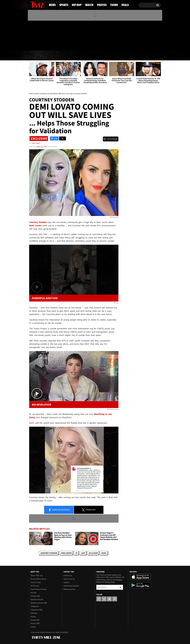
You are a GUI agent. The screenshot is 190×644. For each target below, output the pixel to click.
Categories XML (37, 610)
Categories (35, 606)
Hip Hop (74, 56)
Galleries (34, 613)
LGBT (83, 553)
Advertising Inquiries (71, 586)
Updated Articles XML (39, 603)
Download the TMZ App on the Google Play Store (140, 585)
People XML (35, 620)
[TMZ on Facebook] (31, 35)
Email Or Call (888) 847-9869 (57, 46)
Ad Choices (35, 586)
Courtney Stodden (49, 553)
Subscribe (120, 587)
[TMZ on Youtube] (39, 35)
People (33, 617)
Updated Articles (37, 600)
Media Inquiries (69, 589)
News (35, 56)
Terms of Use (36, 582)
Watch (94, 56)
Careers (66, 582)
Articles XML (35, 596)
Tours (133, 56)
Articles (33, 593)
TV (76, 553)
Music (104, 553)
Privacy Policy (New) (38, 579)
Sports (53, 56)
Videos (33, 627)
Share (59, 510)
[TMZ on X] (35, 35)
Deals (151, 56)
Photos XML (35, 623)
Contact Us (68, 576)
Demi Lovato (66, 553)
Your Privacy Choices (39, 589)
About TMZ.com (37, 576)
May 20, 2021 (42, 146)
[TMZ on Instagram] (44, 35)
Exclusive (93, 553)
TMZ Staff (36, 143)
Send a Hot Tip (69, 579)
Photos (114, 56)
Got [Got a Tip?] (37, 46)
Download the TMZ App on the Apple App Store (140, 577)
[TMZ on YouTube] (109, 599)
